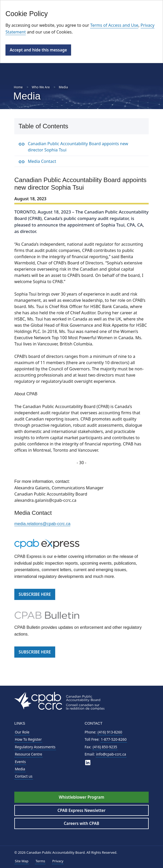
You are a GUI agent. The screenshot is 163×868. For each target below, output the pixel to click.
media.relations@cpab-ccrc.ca (42, 524)
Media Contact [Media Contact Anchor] (42, 161)
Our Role (22, 732)
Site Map (22, 861)
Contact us (24, 776)
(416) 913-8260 (110, 732)
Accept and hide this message (38, 50)
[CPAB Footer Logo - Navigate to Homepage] (59, 700)
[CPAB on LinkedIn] (88, 762)
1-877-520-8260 (114, 739)
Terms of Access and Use (114, 25)
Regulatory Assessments (35, 747)
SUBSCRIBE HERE (35, 594)
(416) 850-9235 (105, 747)
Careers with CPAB (81, 823)
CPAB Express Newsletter (82, 810)
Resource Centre (29, 754)
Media (20, 769)
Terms (40, 861)
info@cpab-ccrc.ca (111, 754)
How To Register (28, 739)
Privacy (58, 861)
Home (18, 87)
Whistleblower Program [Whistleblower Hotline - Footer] (81, 797)
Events (20, 762)
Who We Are (41, 87)
